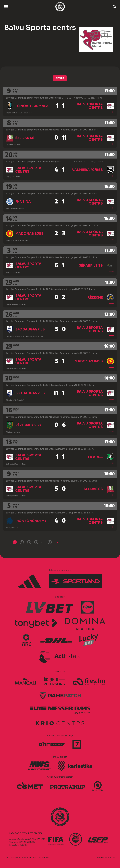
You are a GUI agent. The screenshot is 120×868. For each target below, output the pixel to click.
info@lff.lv (23, 845)
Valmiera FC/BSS (87, 170)
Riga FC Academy (31, 521)
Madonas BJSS (29, 234)
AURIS (112, 858)
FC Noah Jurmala (32, 106)
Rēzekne (95, 297)
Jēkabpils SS (91, 266)
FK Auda (95, 457)
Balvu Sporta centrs (90, 106)
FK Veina (23, 202)
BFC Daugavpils (30, 329)
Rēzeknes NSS (28, 425)
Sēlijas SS (25, 138)
